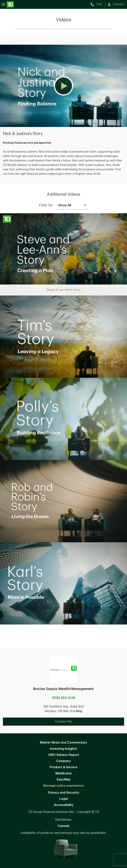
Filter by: (46, 205)
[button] (64, 86)
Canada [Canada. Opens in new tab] (64, 826)
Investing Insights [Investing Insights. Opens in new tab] (64, 749)
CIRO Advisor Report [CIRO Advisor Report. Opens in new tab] (64, 755)
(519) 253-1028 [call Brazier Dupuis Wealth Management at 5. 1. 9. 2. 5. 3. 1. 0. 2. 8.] (64, 698)
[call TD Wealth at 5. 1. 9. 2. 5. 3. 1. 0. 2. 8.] (98, 4)
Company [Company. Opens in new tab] (64, 761)
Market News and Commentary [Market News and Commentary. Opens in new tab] (64, 743)
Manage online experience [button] (64, 786)
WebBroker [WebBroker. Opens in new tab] (64, 773)
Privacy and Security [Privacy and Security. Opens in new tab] (64, 793)
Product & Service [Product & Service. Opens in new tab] (64, 767)
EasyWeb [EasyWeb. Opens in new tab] (64, 780)
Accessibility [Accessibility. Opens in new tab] (64, 805)
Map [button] (79, 711)
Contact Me (64, 722)
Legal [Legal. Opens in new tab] (64, 799)
